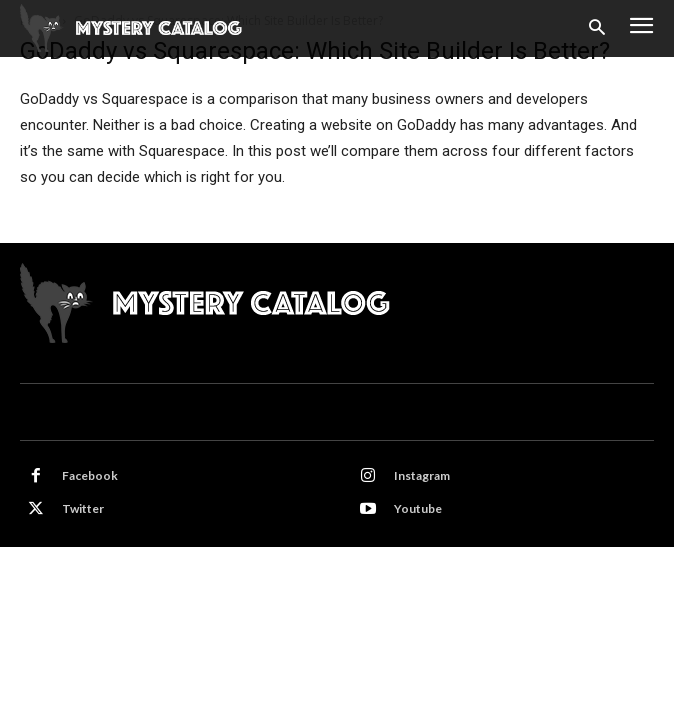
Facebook (90, 475)
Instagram (422, 475)
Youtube (418, 508)
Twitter (83, 508)
